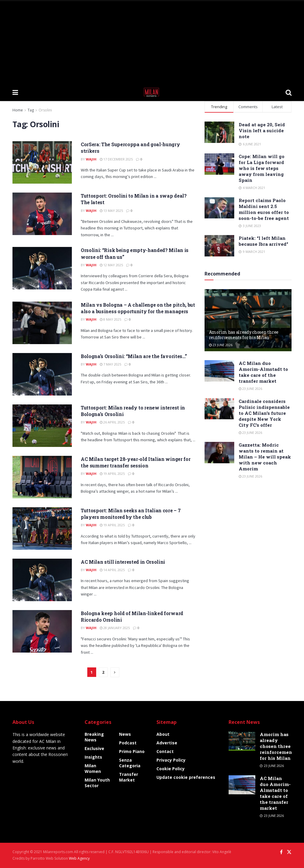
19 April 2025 (112, 474)
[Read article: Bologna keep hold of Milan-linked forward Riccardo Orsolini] (42, 631)
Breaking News (94, 737)
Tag (31, 110)
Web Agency (79, 858)
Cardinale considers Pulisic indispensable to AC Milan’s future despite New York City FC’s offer (264, 413)
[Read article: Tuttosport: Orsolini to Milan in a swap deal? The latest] (42, 214)
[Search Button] (289, 92)
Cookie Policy (171, 769)
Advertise (167, 743)
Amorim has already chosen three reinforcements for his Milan (244, 335)
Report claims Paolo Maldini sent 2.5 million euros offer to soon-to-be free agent (264, 209)
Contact (165, 751)
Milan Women (93, 768)
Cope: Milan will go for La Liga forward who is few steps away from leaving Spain (262, 168)
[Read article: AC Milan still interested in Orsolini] (42, 580)
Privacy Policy (171, 760)
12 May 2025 (111, 265)
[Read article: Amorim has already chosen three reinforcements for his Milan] (248, 320)
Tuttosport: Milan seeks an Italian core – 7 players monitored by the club (131, 514)
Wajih (91, 159)
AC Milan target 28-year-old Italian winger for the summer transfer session (136, 462)
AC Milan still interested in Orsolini (123, 562)
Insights (93, 757)
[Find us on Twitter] (289, 852)
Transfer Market (129, 777)
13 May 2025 (111, 211)
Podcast (128, 743)
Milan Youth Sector (97, 783)
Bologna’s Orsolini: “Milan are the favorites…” (134, 356)
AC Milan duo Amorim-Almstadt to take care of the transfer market (263, 372)
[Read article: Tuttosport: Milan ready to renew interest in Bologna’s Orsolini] (42, 426)
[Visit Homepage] (152, 92)
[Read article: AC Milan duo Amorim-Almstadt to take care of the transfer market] (219, 371)
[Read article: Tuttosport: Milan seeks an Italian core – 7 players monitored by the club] (42, 528)
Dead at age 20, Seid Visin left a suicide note (262, 130)
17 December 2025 (116, 159)
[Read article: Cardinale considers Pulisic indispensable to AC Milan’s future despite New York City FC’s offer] (219, 409)
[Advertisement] (152, 42)
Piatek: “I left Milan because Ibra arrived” (263, 241)
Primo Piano (132, 751)
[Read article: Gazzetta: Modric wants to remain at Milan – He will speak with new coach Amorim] (219, 453)
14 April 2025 (112, 570)
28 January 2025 (115, 628)
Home (18, 110)
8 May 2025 (110, 319)
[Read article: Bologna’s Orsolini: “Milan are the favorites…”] (42, 374)
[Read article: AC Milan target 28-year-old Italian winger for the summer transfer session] (42, 477)
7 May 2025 (110, 364)
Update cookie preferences (186, 777)
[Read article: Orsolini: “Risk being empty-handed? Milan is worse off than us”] (42, 268)
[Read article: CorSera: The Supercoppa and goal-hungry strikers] (42, 162)
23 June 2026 (221, 345)
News (125, 734)
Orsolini (45, 110)
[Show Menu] (15, 92)
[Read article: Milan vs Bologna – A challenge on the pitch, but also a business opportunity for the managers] (42, 323)
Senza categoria (130, 763)
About (163, 734)
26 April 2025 (112, 422)
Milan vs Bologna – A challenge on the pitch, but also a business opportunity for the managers (138, 308)
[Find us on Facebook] (281, 852)
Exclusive (94, 748)
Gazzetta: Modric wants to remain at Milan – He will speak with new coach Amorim (265, 457)
